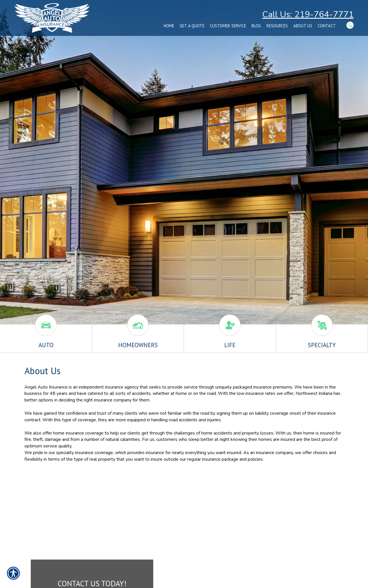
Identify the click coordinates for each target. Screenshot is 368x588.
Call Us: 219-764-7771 (308, 15)
